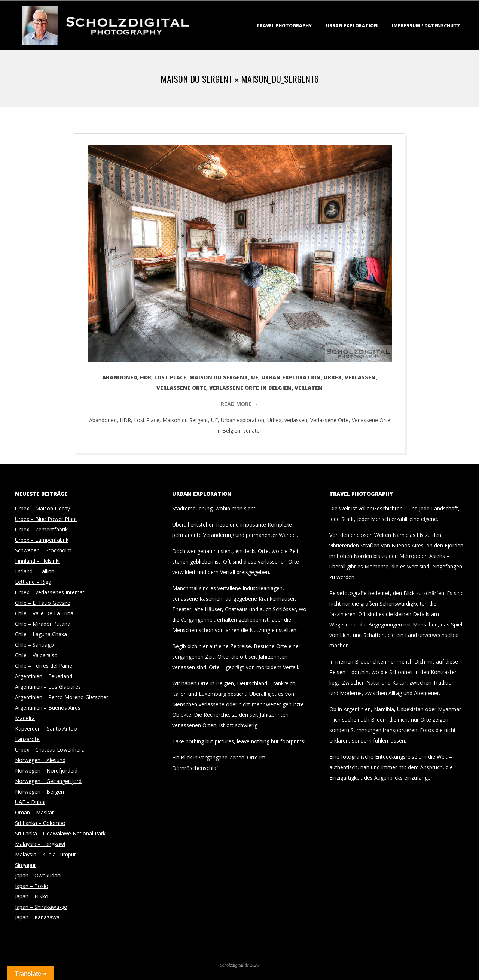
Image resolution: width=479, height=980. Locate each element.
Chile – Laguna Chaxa (41, 634)
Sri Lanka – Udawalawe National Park (60, 833)
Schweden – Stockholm (43, 550)
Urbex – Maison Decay (42, 508)
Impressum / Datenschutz (426, 26)
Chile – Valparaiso (36, 655)
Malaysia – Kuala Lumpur (45, 854)
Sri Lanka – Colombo (40, 823)
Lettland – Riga (33, 582)
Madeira (25, 718)
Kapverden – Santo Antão (46, 729)
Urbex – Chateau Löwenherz (49, 750)
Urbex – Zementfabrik (41, 529)
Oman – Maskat (34, 812)
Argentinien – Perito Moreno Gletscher (62, 697)
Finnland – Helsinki (37, 561)
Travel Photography (284, 26)
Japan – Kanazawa (37, 917)
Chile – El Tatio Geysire (43, 603)
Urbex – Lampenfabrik (42, 540)
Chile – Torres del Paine (44, 666)
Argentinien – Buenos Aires (48, 708)
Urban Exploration (352, 26)
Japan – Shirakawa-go (41, 907)
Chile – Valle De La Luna (44, 613)
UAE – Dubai (30, 802)
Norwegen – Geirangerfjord (48, 781)
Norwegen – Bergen (39, 791)
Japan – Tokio (32, 886)
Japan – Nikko (32, 896)
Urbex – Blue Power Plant (46, 519)
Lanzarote (27, 739)
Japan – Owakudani (38, 875)
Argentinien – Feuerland (44, 676)
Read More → (239, 404)
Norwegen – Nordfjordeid (46, 770)
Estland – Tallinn (35, 571)
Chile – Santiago (34, 645)
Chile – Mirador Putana (43, 624)
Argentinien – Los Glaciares (48, 687)
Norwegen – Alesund (40, 760)
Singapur (25, 865)
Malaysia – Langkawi (40, 844)
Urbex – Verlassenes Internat (50, 592)
